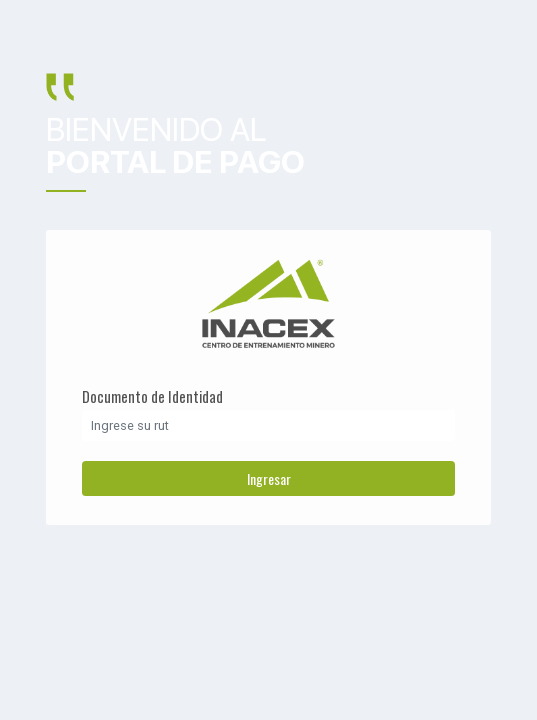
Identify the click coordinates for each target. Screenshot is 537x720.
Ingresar (269, 478)
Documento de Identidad (152, 396)
